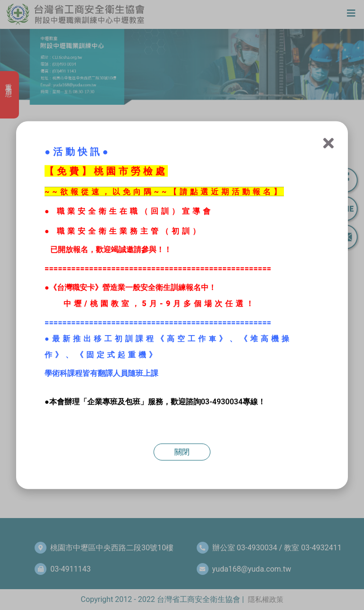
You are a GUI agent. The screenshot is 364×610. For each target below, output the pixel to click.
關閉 (182, 452)
